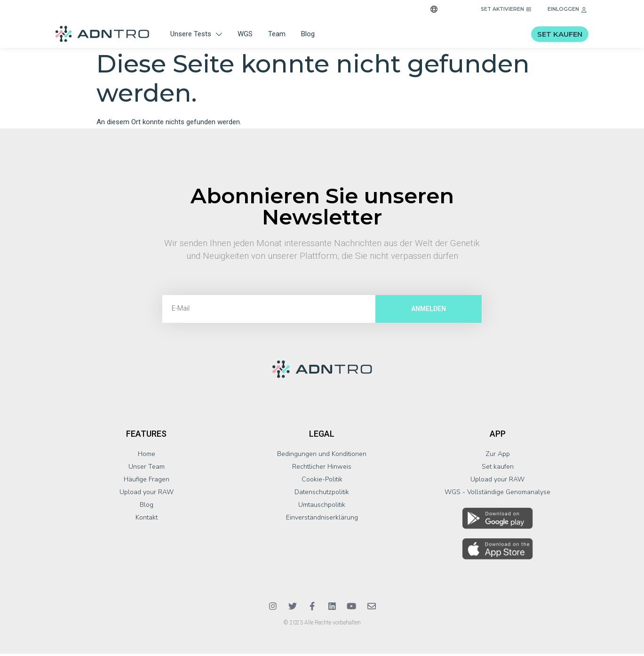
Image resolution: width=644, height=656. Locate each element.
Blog (308, 34)
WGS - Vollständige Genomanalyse (497, 494)
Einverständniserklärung (322, 520)
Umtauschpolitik (322, 507)
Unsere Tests (196, 34)
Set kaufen (498, 469)
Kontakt (147, 520)
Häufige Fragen (147, 482)
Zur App (498, 456)
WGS (245, 34)
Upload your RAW (147, 494)
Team (277, 34)
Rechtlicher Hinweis (322, 469)
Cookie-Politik (322, 482)
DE (449, 10)
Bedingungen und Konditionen (322, 456)
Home (147, 456)
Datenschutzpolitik (322, 494)
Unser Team (147, 469)
